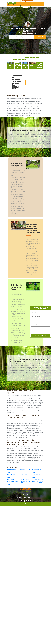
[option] (11, 66)
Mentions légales (30, 504)
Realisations (12, 3)
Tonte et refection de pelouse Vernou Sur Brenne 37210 (38, 481)
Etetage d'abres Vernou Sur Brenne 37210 (38, 471)
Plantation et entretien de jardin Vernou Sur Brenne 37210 (13, 482)
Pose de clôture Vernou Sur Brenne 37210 (13, 471)
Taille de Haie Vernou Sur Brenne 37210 (25, 476)
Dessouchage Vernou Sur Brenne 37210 (13, 476)
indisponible (24, 498)
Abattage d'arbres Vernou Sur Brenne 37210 (25, 471)
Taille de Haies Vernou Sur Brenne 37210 (38, 476)
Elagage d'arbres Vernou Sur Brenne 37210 (25, 481)
